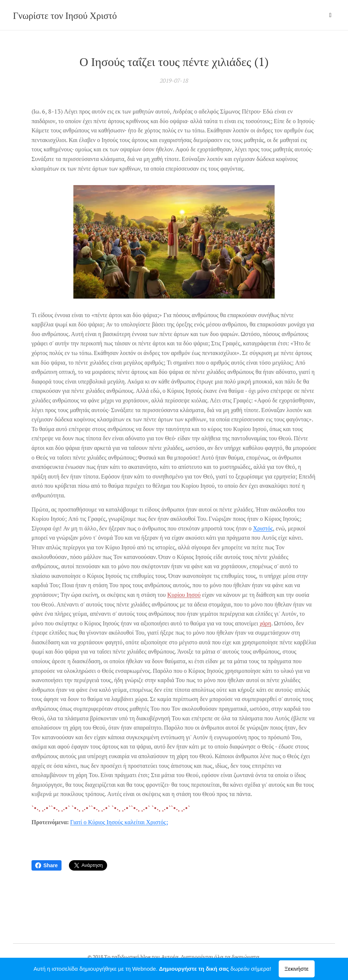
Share (47, 865)
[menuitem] (278, 15)
